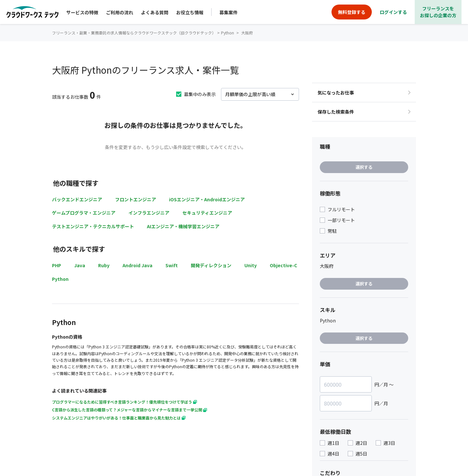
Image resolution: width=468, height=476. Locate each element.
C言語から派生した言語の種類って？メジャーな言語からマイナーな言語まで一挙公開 (130, 410)
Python (60, 279)
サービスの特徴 (82, 12)
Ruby (104, 265)
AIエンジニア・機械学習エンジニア (183, 226)
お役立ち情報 (190, 12)
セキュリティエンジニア (207, 213)
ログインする (393, 12)
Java (80, 265)
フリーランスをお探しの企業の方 (438, 12)
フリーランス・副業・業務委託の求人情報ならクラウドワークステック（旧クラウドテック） (134, 33)
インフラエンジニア (149, 213)
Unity (251, 265)
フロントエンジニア (136, 199)
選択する (364, 167)
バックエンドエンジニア (77, 199)
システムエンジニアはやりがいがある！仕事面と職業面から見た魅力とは (119, 418)
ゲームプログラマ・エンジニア (84, 213)
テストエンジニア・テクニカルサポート (93, 226)
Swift (172, 265)
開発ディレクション (211, 265)
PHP (57, 265)
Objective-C (283, 265)
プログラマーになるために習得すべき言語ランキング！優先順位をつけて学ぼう (124, 402)
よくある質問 (155, 12)
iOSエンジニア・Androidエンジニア (207, 199)
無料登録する (352, 12)
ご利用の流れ (120, 12)
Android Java (137, 265)
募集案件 (228, 12)
